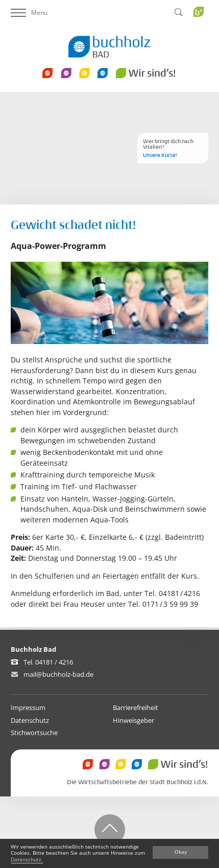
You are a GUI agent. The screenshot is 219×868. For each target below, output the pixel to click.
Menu (29, 13)
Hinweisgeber (133, 720)
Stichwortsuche (34, 733)
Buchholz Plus (202, 32)
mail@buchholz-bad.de (58, 674)
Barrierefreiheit (136, 707)
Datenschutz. (27, 860)
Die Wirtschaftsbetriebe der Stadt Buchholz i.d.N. (138, 782)
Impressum (28, 707)
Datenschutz (30, 720)
